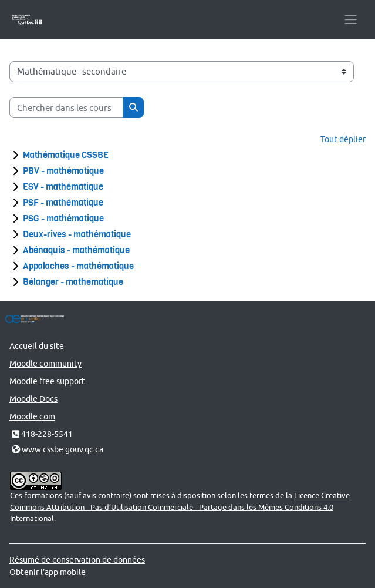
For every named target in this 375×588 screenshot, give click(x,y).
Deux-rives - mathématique (77, 234)
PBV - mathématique (63, 171)
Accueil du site (37, 346)
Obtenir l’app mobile (48, 572)
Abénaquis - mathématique (76, 250)
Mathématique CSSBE (66, 155)
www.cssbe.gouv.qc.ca (62, 449)
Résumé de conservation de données (77, 560)
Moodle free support (47, 381)
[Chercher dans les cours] (66, 107)
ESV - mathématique (63, 187)
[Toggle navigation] (351, 20)
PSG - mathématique (63, 219)
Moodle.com (32, 416)
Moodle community (45, 363)
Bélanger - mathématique (73, 282)
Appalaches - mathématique (78, 266)
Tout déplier (343, 139)
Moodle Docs (33, 399)
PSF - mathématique (63, 203)
